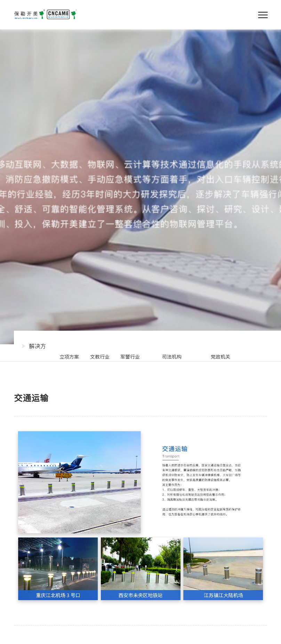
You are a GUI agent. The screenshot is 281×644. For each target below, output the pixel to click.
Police (130, 357)
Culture (100, 357)
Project (69, 357)
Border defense (172, 357)
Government (221, 357)
